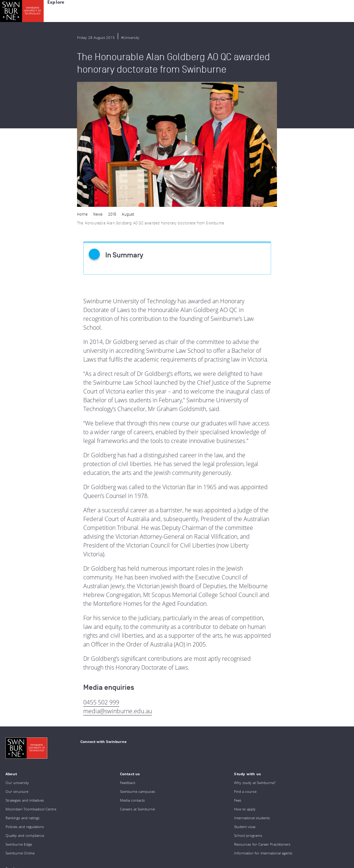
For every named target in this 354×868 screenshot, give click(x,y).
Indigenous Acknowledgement (63, 816)
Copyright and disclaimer (61, 860)
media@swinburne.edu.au (118, 586)
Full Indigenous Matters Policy (56, 836)
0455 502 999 (101, 577)
